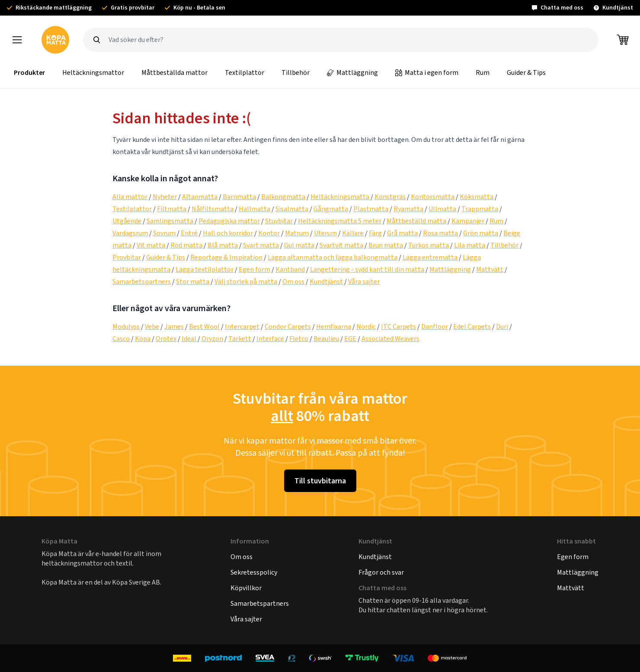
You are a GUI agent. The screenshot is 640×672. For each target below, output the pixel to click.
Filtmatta (172, 209)
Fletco (299, 339)
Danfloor (435, 326)
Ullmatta (442, 209)
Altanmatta (200, 197)
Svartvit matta (341, 245)
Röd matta (186, 245)
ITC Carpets (398, 326)
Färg (375, 233)
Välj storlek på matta (246, 281)
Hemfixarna (334, 326)
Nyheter (165, 197)
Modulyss (126, 326)
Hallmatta (254, 209)
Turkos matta (429, 245)
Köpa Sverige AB (136, 582)
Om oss (293, 281)
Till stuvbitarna (320, 481)
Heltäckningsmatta (340, 197)
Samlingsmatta (170, 221)
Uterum (325, 233)
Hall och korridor (228, 233)
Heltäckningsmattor (93, 72)
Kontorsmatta (433, 197)
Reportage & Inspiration (226, 257)
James (174, 326)
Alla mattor (130, 197)
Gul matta (299, 245)
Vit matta (151, 245)
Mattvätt (490, 269)
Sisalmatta (292, 209)
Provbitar (127, 257)
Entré (189, 233)
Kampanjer (468, 221)
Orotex (166, 339)
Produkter (29, 72)
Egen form (254, 269)
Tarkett (240, 339)
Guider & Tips (526, 72)
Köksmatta (477, 197)
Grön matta (481, 233)
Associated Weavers (390, 339)
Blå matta (223, 245)
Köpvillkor (246, 588)
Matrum (297, 233)
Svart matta (261, 245)
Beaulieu (326, 339)
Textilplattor (245, 72)
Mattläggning (352, 72)
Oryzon (212, 339)
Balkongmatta (283, 197)
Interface (270, 339)
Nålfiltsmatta (213, 209)
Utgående (127, 221)
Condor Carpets (288, 326)
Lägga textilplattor (205, 269)
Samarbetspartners (142, 281)
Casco (121, 339)
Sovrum (164, 233)
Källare (353, 233)
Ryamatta (408, 209)
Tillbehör (296, 72)
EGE (350, 339)
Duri (502, 326)
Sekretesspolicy (254, 572)
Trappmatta (480, 209)
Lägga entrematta (430, 257)
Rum (483, 72)
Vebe (152, 326)
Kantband (290, 269)
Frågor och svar (381, 572)
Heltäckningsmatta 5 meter (340, 221)
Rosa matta (440, 233)
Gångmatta (331, 209)
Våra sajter (364, 281)
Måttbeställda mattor (174, 72)
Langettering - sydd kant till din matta (367, 269)
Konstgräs (390, 197)
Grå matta (402, 233)
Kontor (269, 233)
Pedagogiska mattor (229, 221)
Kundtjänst (326, 281)
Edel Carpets (472, 326)
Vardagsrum (130, 233)
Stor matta (193, 281)
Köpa (143, 339)
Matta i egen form (427, 72)
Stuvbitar (279, 221)
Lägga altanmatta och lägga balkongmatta (333, 257)
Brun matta (386, 245)
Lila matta (470, 245)
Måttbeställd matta (416, 221)
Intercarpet (242, 326)
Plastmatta (371, 209)
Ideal (189, 339)
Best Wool (204, 326)
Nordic (366, 326)
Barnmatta (239, 197)
